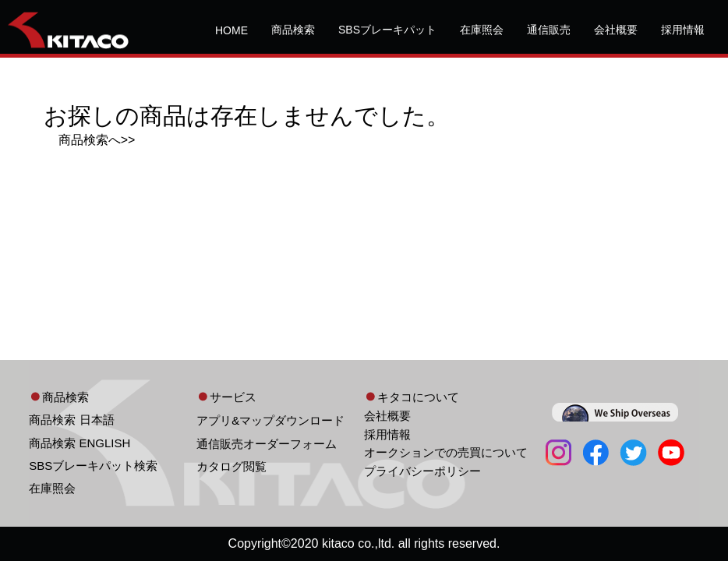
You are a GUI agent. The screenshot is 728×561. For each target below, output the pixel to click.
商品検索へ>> (97, 140)
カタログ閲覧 (231, 466)
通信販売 (549, 30)
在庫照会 (482, 30)
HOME (231, 30)
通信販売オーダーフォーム (267, 444)
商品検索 (293, 30)
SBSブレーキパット (387, 30)
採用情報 (683, 30)
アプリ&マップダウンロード (270, 420)
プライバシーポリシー (422, 471)
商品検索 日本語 (71, 420)
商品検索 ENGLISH (80, 443)
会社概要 (616, 30)
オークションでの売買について (446, 452)
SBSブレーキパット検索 (93, 466)
